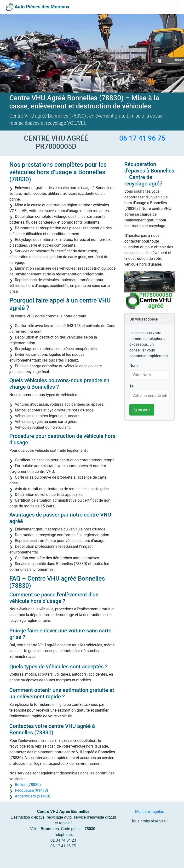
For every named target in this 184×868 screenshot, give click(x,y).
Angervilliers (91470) (33, 796)
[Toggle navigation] (172, 7)
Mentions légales (149, 812)
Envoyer (142, 410)
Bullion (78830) (28, 785)
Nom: (134, 366)
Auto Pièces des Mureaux (42, 7)
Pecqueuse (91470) (32, 790)
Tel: (132, 386)
